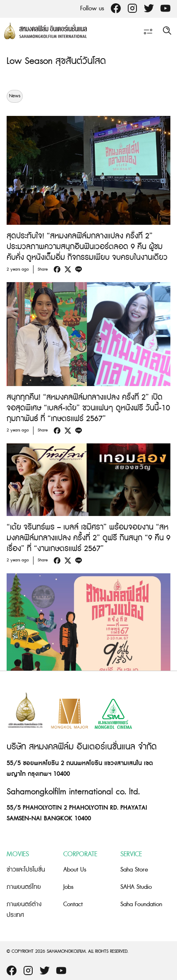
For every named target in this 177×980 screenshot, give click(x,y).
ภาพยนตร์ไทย (24, 887)
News (15, 96)
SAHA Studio (136, 887)
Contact (73, 904)
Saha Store (134, 870)
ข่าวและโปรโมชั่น (26, 870)
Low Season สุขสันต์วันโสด (56, 61)
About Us (75, 870)
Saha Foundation (141, 904)
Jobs (68, 887)
